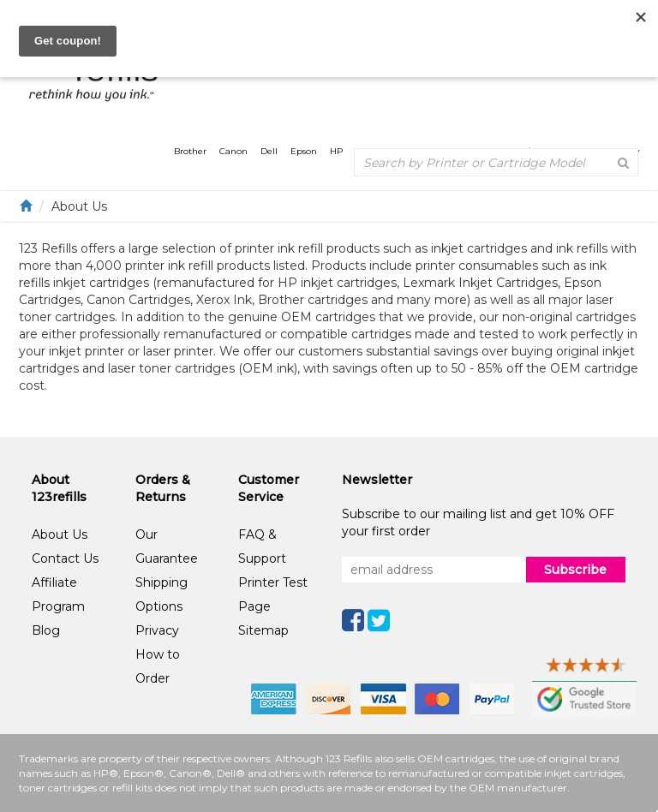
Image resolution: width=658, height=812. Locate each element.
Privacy (157, 630)
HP (336, 151)
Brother (190, 151)
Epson (304, 151)
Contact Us (65, 558)
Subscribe (575, 570)
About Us (60, 534)
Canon (233, 151)
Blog (46, 630)
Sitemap (263, 630)
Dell (269, 151)
